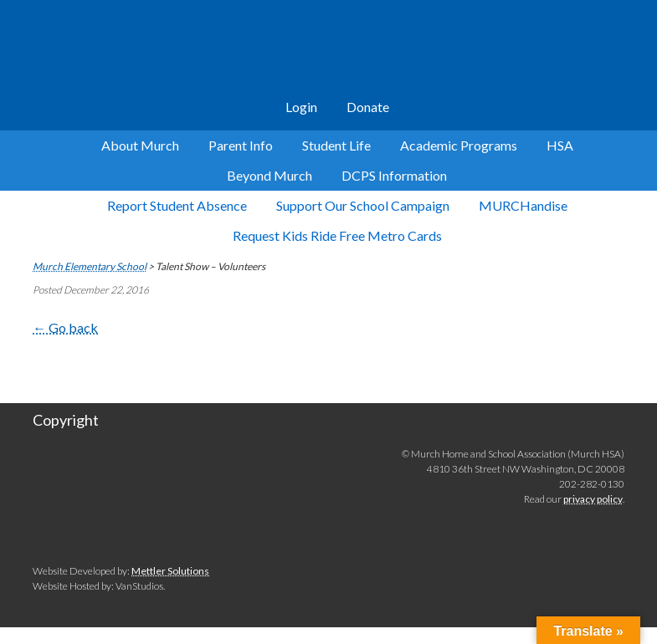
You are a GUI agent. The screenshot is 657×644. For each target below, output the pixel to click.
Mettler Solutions (170, 571)
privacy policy (593, 499)
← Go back (65, 327)
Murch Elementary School (328, 50)
